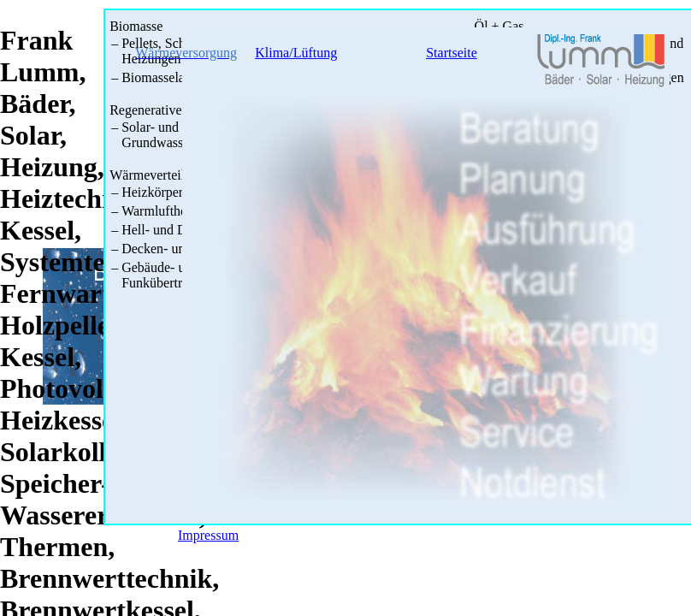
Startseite (452, 53)
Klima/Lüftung (296, 53)
